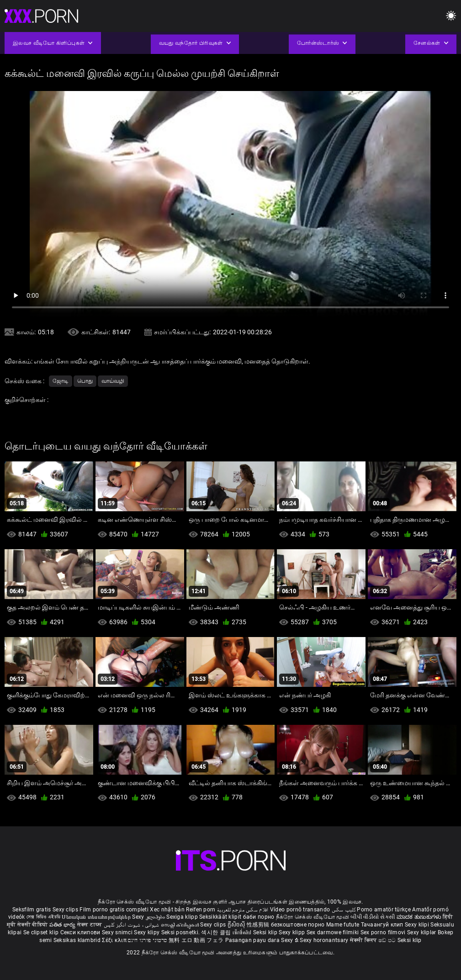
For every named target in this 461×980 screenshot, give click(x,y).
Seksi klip (266, 932)
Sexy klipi (418, 925)
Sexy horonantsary (325, 940)
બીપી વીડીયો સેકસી (373, 917)
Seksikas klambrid (78, 940)
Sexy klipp (292, 932)
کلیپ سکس (344, 910)
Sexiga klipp (183, 917)
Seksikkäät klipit (221, 917)
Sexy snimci (118, 932)
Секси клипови (81, 932)
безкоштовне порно (298, 925)
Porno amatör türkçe (384, 910)
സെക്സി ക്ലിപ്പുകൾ (181, 925)
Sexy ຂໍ (290, 940)
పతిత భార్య (63, 925)
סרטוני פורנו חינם (147, 940)
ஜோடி (61, 381)
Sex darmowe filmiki (333, 932)
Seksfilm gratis (32, 910)
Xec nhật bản (167, 910)
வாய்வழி (113, 381)
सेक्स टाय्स (90, 925)
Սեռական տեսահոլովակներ (97, 917)
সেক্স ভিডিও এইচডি (43, 917)
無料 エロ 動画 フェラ (196, 940)
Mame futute (343, 925)
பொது (85, 381)
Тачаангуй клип (383, 925)
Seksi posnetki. (181, 932)
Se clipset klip (42, 932)
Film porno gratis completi (114, 910)
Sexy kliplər (422, 932)
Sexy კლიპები (149, 917)
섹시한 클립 (217, 932)
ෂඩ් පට (388, 940)
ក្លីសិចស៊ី (237, 925)
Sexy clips (66, 910)
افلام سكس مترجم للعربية (243, 910)
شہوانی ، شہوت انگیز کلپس (132, 925)
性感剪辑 (259, 925)
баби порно (259, 917)
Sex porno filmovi (383, 932)
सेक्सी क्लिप (364, 940)
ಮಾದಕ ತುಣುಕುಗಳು (420, 917)
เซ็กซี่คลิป (243, 932)
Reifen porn (201, 910)
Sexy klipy (147, 932)
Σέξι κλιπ (115, 940)
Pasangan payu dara (253, 940)
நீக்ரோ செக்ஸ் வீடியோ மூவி (313, 917)
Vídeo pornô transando (300, 910)
